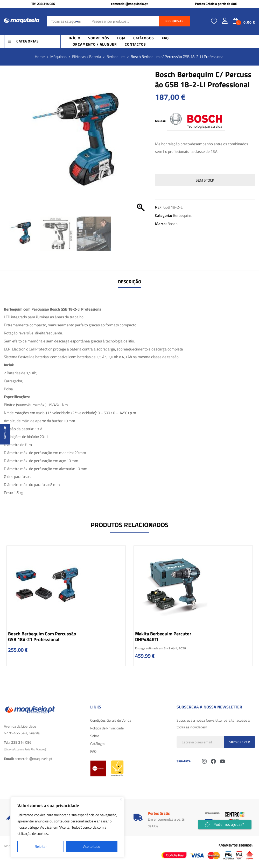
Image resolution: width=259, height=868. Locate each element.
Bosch (173, 224)
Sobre (95, 736)
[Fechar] (121, 799)
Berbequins (116, 57)
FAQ (93, 751)
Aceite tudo (92, 846)
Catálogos (98, 744)
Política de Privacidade (107, 728)
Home (40, 57)
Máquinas (58, 57)
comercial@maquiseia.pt (129, 4)
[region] (67, 827)
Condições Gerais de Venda (111, 720)
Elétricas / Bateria (87, 57)
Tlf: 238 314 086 (43, 4)
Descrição (130, 282)
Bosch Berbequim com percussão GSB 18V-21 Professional (42, 637)
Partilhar (5, 433)
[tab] (130, 282)
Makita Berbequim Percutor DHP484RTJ (163, 637)
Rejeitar (41, 846)
